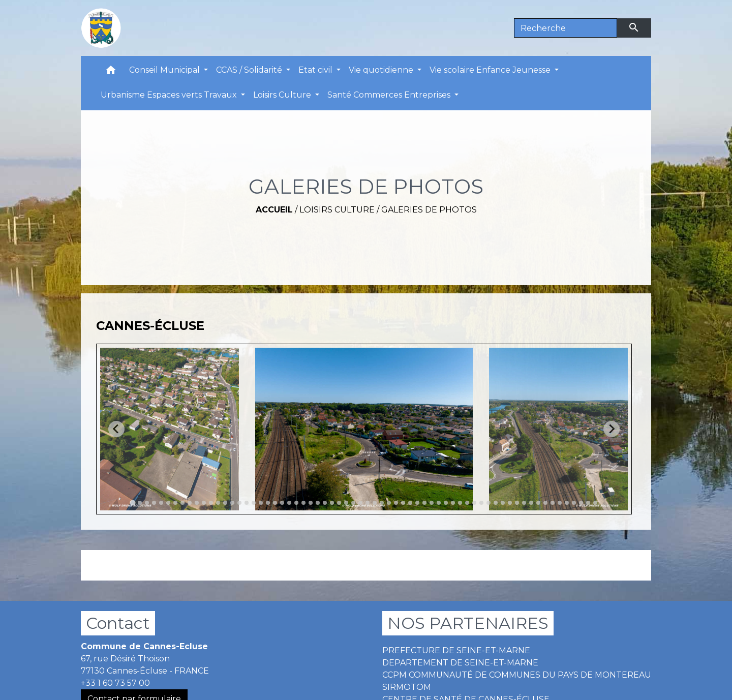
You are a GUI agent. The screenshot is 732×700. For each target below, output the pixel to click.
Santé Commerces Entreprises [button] (390, 95)
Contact (118, 623)
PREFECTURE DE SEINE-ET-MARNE (456, 650)
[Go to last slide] (116, 429)
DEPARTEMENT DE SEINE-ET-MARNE (460, 663)
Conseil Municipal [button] (165, 70)
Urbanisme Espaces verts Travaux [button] (170, 95)
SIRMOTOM (407, 687)
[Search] (566, 28)
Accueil (274, 210)
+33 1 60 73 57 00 (115, 683)
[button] (111, 72)
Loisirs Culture (337, 210)
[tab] (132, 503)
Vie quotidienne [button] (382, 70)
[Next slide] (612, 429)
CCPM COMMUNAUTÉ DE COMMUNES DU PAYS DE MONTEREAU (517, 675)
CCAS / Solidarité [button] (250, 70)
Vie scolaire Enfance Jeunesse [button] (491, 70)
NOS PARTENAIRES (468, 623)
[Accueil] (101, 28)
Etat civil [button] (316, 70)
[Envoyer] (634, 28)
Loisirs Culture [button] (283, 95)
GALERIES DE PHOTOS (429, 210)
